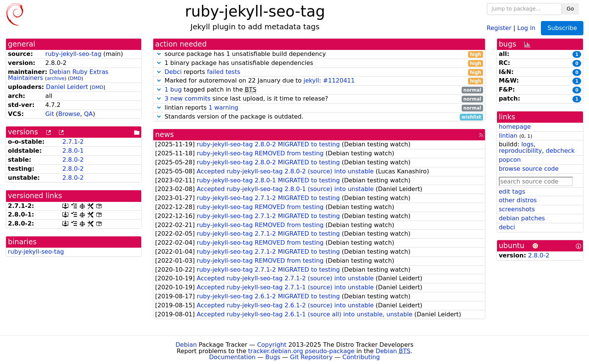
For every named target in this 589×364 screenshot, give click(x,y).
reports (319, 72)
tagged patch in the (319, 90)
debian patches (522, 218)
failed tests (224, 72)
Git (50, 114)
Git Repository (311, 357)
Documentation (232, 357)
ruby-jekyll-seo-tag (73, 54)
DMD (76, 78)
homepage (515, 127)
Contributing (361, 357)
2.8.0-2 (73, 160)
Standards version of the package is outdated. (319, 117)
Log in (526, 28)
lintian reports (319, 108)
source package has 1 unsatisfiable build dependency (319, 54)
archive (56, 78)
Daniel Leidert (67, 87)
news (165, 135)
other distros (518, 200)
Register (499, 28)
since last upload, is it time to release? (319, 99)
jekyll (311, 80)
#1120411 (339, 80)
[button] (159, 54)
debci (507, 227)
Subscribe (562, 28)
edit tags (512, 192)
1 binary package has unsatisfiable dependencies (319, 63)
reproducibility (520, 151)
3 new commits (187, 99)
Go (570, 9)
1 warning (223, 108)
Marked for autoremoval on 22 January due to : (319, 81)
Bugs (273, 357)
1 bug (173, 89)
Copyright (272, 345)
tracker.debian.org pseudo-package (301, 351)
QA (88, 114)
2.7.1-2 (73, 142)
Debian (186, 345)
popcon (510, 160)
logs (528, 144)
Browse (69, 114)
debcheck (560, 151)
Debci (173, 72)
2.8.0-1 (73, 151)
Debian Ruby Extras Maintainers (58, 75)
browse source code (529, 169)
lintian (508, 136)
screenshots (517, 209)
